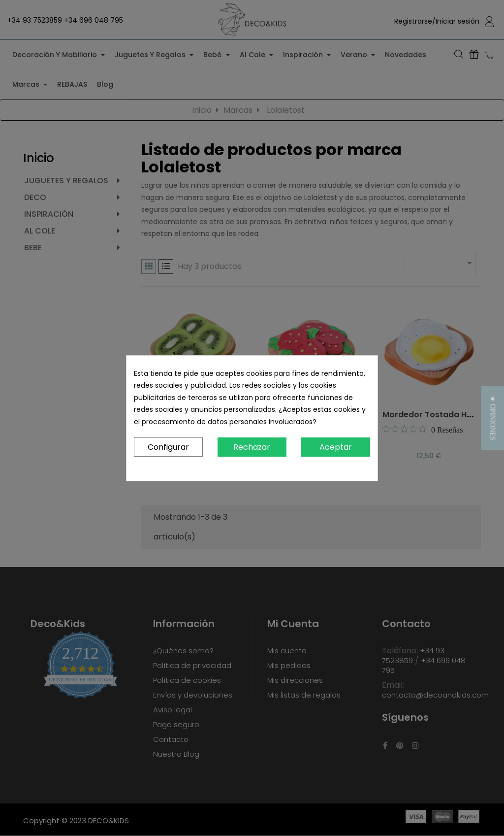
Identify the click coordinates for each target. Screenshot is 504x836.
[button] (492, 418)
